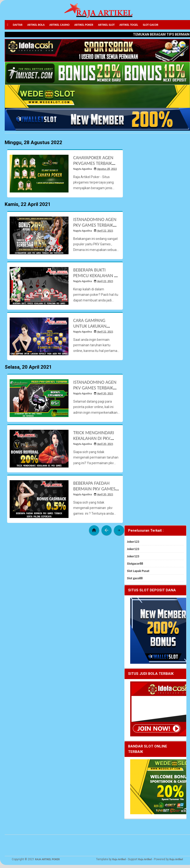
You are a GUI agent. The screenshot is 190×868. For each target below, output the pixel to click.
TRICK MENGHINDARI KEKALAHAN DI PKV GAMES (94, 438)
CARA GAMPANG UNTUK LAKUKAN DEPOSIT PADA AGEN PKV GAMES (93, 329)
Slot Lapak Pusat (138, 571)
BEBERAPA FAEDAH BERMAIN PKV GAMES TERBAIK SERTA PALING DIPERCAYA (95, 492)
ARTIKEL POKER (84, 25)
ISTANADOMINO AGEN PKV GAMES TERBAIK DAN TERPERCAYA (95, 225)
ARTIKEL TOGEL (129, 25)
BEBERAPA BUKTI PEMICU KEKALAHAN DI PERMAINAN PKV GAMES (96, 278)
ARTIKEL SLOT (106, 25)
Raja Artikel (119, 859)
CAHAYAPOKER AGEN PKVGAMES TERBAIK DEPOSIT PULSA (93, 163)
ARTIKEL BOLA (36, 25)
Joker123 (133, 542)
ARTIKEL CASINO (60, 25)
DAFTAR (18, 25)
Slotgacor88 (135, 564)
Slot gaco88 (135, 578)
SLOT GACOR (150, 25)
